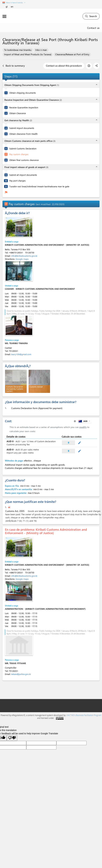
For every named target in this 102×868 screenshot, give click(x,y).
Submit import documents (22, 128)
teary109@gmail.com (21, 354)
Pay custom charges (19, 154)
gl (7, 7)
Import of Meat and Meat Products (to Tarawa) (28, 54)
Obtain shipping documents (23, 93)
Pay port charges (18, 181)
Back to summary (14, 66)
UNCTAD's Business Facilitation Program (84, 715)
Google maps (22, 259)
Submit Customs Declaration (23, 148)
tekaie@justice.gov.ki (21, 674)
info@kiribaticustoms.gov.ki (24, 256)
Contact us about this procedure (64, 66)
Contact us (93, 28)
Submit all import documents (23, 175)
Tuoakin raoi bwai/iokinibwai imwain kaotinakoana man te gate (39, 186)
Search (91, 16)
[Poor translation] (12, 738)
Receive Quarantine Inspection (24, 107)
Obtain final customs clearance (24, 160)
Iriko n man (41, 50)
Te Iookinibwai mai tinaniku (18, 50)
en (12, 7)
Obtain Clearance (18, 113)
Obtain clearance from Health (23, 134)
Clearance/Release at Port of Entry (72, 54)
